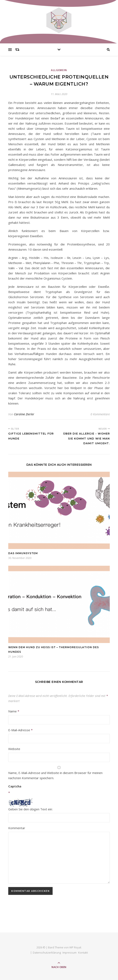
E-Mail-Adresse (20, 730)
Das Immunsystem (23, 553)
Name (14, 711)
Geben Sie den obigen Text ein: (30, 809)
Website (14, 749)
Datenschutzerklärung (47, 953)
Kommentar (17, 828)
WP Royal (75, 947)
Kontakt (83, 953)
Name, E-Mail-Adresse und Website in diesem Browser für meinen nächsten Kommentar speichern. (55, 775)
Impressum (70, 953)
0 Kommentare (100, 414)
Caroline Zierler (24, 414)
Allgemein (59, 70)
